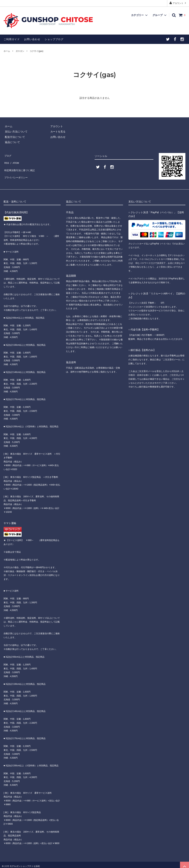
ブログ (7, 155)
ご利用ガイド (12, 39)
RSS (6, 160)
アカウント (178, 3)
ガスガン (20, 51)
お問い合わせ (32, 39)
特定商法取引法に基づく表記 (20, 165)
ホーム (7, 51)
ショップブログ (54, 39)
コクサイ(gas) (36, 51)
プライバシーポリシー (16, 171)
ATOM (14, 160)
